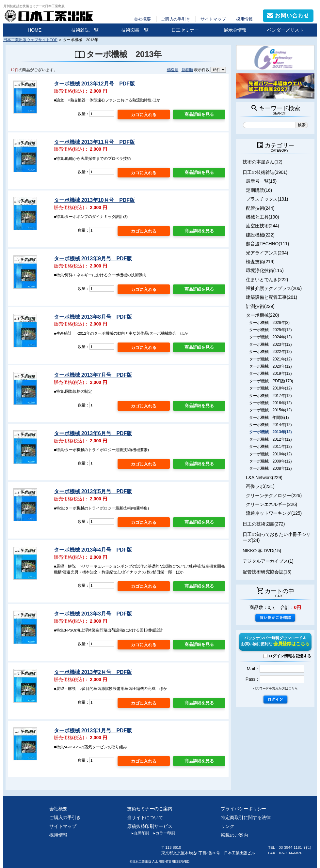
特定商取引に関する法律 (246, 817)
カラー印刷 (162, 833)
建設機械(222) (260, 235)
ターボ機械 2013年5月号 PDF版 (93, 491)
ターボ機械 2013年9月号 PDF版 (93, 259)
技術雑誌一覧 (85, 30)
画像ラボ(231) (260, 486)
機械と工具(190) (263, 217)
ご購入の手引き (176, 19)
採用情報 (245, 19)
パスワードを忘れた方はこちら (275, 688)
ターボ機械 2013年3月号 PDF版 (93, 614)
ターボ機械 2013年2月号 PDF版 (93, 672)
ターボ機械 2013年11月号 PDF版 (94, 142)
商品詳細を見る (199, 114)
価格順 (173, 70)
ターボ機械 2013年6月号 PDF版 (93, 433)
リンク (228, 826)
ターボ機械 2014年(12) (270, 425)
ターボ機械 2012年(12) (270, 439)
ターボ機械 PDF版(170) (271, 381)
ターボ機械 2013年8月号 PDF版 (93, 317)
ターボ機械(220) (263, 315)
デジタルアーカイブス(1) (268, 561)
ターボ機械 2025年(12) (270, 330)
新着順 (187, 70)
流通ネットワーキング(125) (274, 513)
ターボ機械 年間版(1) (269, 418)
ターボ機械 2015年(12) (270, 410)
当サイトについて (145, 817)
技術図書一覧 (135, 30)
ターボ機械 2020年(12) (270, 366)
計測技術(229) (260, 306)
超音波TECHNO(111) (267, 244)
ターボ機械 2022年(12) (270, 352)
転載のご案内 (234, 835)
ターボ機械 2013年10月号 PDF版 (94, 200)
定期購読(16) (259, 190)
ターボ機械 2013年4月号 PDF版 (93, 550)
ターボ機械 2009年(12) (270, 461)
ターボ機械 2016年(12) (270, 403)
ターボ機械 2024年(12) (270, 337)
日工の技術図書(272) (264, 524)
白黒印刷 (138, 833)
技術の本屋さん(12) (263, 162)
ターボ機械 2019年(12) (270, 373)
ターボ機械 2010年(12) (270, 454)
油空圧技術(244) (263, 226)
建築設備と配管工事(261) (272, 297)
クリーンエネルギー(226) (272, 504)
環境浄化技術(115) (265, 270)
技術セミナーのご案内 (150, 809)
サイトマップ (213, 19)
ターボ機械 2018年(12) (270, 388)
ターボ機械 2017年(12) (270, 396)
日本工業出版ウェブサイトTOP (30, 40)
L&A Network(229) (264, 478)
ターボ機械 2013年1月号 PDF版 (93, 731)
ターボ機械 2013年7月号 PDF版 (93, 375)
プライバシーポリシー (243, 809)
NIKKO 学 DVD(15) (262, 551)
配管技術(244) (260, 208)
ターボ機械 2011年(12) (270, 447)
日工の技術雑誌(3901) (265, 172)
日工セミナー (185, 30)
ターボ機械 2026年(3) (269, 323)
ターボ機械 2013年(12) (270, 432)
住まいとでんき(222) (267, 280)
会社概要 (142, 19)
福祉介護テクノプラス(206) (274, 288)
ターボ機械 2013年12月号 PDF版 (94, 84)
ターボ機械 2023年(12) (270, 344)
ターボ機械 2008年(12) (270, 468)
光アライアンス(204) (267, 253)
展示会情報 (235, 30)
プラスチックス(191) (267, 199)
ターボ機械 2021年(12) (270, 359)
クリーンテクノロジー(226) (274, 495)
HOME (35, 30)
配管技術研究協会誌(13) (267, 572)
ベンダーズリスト (285, 30)
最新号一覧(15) (261, 181)
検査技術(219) (260, 262)
